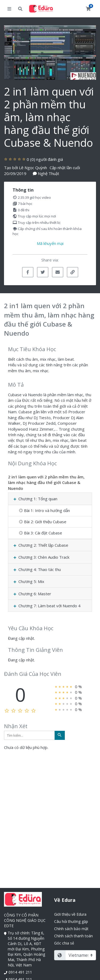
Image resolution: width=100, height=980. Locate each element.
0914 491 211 (20, 972)
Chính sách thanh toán (73, 936)
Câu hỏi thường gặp (71, 921)
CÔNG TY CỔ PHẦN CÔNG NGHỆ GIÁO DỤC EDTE (25, 920)
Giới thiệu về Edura (70, 914)
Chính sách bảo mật (71, 929)
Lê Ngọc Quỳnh (33, 168)
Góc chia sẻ (64, 943)
